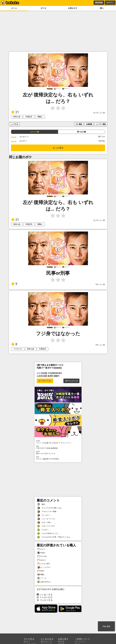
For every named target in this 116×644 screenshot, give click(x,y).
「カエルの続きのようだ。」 (49, 533)
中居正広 (29, 117)
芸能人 (40, 117)
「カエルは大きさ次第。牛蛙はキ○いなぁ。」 (55, 537)
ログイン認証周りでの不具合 (58, 458)
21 (15, 112)
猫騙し (41, 575)
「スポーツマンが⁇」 (47, 526)
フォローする (45, 597)
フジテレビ (18, 349)
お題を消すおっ (44, 582)
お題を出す (73, 8)
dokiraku (102, 141)
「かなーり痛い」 (45, 522)
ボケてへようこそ (71, 381)
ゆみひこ (42, 560)
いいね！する (45, 595)
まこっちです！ (44, 567)
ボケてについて (80, 642)
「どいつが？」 (44, 515)
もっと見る (58, 148)
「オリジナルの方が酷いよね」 (50, 508)
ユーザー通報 (101, 124)
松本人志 (17, 117)
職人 (102, 8)
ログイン (110, 3)
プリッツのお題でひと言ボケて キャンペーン (58, 442)
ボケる (43, 8)
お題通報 (89, 124)
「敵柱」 (42, 504)
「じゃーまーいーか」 (47, 519)
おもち (41, 549)
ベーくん (42, 578)
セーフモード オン (45, 381)
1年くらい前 (100, 284)
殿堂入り (27, 642)
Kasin (41, 571)
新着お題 (61, 642)
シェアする (14, 124)
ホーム (14, 8)
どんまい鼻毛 (44, 564)
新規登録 (99, 3)
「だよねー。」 (44, 530)
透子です (102, 137)
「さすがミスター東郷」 (48, 512)
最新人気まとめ (46, 642)
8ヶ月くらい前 (99, 113)
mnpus (41, 553)
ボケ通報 (79, 124)
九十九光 (42, 556)
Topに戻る (106, 626)
